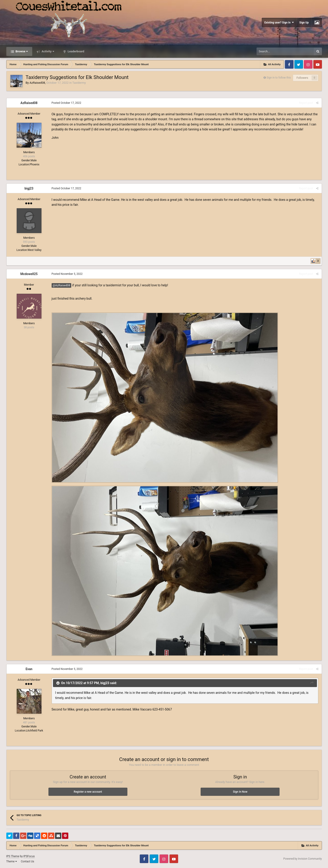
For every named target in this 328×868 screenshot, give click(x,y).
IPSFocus (29, 856)
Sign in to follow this (279, 78)
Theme (12, 861)
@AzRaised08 (62, 285)
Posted (67, 103)
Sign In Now (240, 792)
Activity (47, 51)
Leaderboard (76, 51)
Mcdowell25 (29, 274)
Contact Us (27, 861)
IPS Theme (13, 856)
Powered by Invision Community (303, 859)
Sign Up (304, 23)
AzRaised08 (37, 83)
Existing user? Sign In (279, 22)
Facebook (289, 64)
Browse (21, 51)
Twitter (299, 64)
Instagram (308, 64)
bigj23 (29, 188)
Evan (29, 669)
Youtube (318, 64)
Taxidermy (79, 83)
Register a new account (88, 792)
